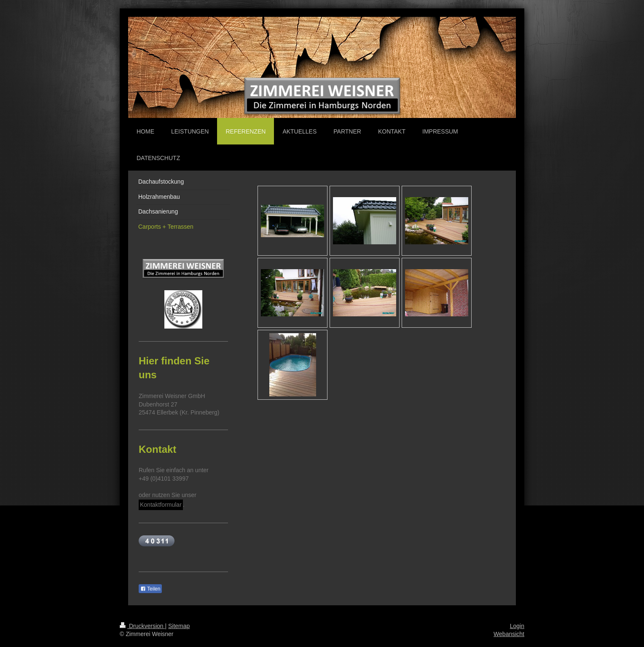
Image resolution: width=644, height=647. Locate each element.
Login (517, 626)
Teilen (150, 589)
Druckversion (142, 626)
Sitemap (179, 626)
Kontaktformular (161, 505)
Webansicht (509, 634)
